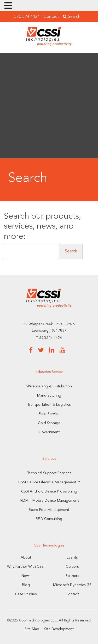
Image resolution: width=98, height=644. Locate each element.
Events (72, 558)
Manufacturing (49, 396)
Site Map (32, 629)
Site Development (59, 629)
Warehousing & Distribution (49, 386)
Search (72, 17)
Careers (72, 567)
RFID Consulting (49, 519)
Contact (51, 17)
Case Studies (26, 594)
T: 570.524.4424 (49, 338)
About (26, 558)
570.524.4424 (27, 17)
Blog (26, 585)
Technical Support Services (49, 473)
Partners (72, 576)
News (26, 576)
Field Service (49, 414)
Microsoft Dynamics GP (72, 585)
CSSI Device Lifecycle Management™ (49, 482)
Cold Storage (49, 423)
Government (49, 432)
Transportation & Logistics (49, 405)
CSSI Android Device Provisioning (49, 491)
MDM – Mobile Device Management (49, 501)
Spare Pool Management (49, 510)
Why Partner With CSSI (26, 567)
